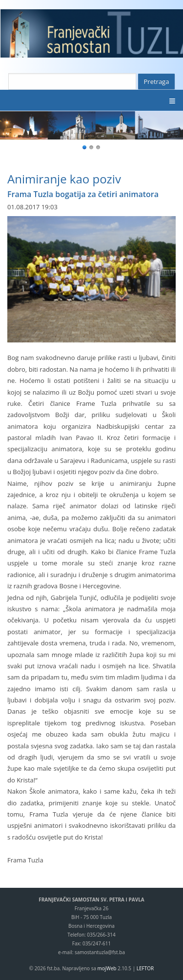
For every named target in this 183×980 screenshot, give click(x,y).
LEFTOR (145, 968)
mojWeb (107, 968)
